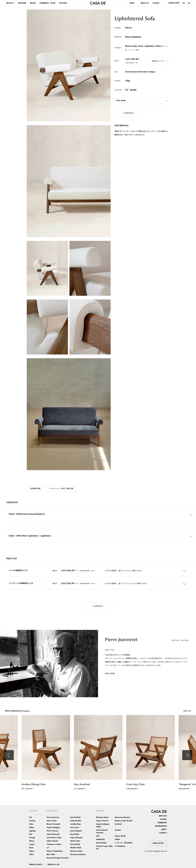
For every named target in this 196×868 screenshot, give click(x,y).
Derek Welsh (75, 844)
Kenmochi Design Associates (58, 858)
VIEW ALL (187, 711)
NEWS (132, 3)
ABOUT (164, 829)
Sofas (31, 824)
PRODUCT (10, 3)
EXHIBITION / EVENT (47, 3)
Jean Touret (75, 827)
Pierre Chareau (52, 831)
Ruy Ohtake (75, 834)
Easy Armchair (82, 784)
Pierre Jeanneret (133, 37)
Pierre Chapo (52, 821)
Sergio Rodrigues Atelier (103, 825)
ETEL (98, 836)
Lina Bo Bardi (75, 817)
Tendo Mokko (101, 843)
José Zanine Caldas (54, 838)
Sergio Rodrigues (53, 827)
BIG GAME (51, 854)
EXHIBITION (162, 823)
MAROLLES (100, 839)
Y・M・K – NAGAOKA (124, 843)
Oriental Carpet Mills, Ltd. (105, 848)
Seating (32, 821)
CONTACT (129, 113)
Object (32, 851)
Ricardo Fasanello (54, 824)
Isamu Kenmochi (53, 834)
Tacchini (118, 830)
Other (31, 854)
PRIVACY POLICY (36, 865)
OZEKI (117, 839)
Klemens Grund (76, 851)
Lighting (32, 831)
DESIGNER (22, 3)
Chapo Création (102, 821)
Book (31, 848)
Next (187, 755)
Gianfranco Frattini (54, 844)
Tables (32, 827)
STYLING (156, 3)
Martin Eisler (75, 841)
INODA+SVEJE (76, 848)
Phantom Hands (102, 817)
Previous (9, 755)
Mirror (32, 841)
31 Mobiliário (120, 846)
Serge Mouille (76, 821)
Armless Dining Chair (33, 784)
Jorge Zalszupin (76, 838)
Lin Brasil (118, 824)
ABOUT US (145, 3)
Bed (31, 834)
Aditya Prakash (52, 841)
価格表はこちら (158, 61)
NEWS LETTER (158, 843)
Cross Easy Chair (136, 784)
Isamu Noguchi (76, 831)
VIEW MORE (110, 673)
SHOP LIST (163, 816)
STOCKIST (63, 3)
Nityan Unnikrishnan (55, 851)
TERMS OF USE (53, 865)
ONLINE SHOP (174, 3)
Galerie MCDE (120, 836)
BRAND (33, 3)
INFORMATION (161, 826)
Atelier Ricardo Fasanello (102, 831)
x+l (48, 848)
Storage (32, 838)
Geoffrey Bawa (76, 824)
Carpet (32, 844)
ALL (31, 817)
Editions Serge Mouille (124, 821)
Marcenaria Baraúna (78, 854)
